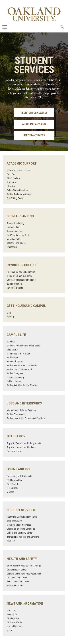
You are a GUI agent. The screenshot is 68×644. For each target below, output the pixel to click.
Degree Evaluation (15, 231)
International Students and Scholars (23, 537)
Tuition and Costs (15, 288)
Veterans (11, 541)
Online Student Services (17, 190)
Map (9, 313)
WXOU (10, 630)
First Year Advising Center (19, 235)
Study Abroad (13, 357)
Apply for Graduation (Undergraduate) (24, 443)
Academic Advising (34, 124)
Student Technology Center (19, 194)
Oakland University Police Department (24, 574)
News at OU (12, 615)
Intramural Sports (15, 361)
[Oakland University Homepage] (34, 14)
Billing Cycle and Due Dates (19, 276)
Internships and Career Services (21, 410)
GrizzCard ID (13, 484)
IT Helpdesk (12, 488)
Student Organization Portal (19, 370)
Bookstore (12, 182)
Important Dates (34, 135)
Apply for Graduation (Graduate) (21, 447)
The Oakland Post (15, 626)
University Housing (15, 377)
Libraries (11, 186)
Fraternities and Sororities (18, 354)
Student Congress (15, 373)
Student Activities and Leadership (22, 366)
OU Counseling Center (17, 578)
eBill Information (14, 284)
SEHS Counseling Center (18, 582)
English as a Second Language (21, 529)
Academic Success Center (19, 170)
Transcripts (12, 247)
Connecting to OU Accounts (19, 476)
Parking (10, 317)
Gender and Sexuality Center (20, 533)
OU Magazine (13, 618)
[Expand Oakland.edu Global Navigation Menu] (5, 27)
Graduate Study (14, 227)
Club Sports (12, 350)
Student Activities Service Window (22, 385)
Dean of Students (14, 521)
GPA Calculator (14, 178)
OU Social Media (14, 622)
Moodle (10, 492)
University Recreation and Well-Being (23, 346)
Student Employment (16, 414)
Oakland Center (14, 381)
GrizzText (11, 174)
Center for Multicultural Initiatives (22, 517)
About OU (11, 611)
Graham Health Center (17, 570)
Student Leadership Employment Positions (26, 418)
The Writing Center (15, 198)
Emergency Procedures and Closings (24, 566)
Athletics (11, 342)
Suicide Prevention (15, 586)
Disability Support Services (19, 525)
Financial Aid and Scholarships (21, 272)
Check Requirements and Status (21, 280)
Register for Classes (34, 113)
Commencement (14, 451)
